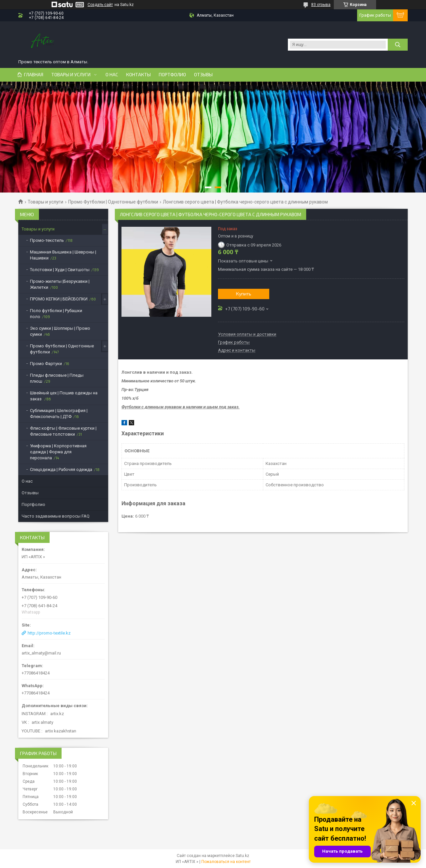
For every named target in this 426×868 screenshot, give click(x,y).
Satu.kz (242, 856)
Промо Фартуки (46, 364)
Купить (244, 294)
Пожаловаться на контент (226, 862)
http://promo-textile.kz (49, 633)
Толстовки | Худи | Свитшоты (60, 270)
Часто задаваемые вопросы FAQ (56, 516)
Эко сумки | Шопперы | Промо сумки (60, 331)
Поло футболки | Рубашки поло (56, 314)
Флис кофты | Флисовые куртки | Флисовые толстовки (63, 431)
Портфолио (172, 75)
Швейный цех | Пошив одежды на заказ (64, 396)
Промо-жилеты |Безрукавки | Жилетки (60, 284)
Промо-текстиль (47, 240)
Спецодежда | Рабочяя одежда (61, 469)
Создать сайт (100, 5)
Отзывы (203, 75)
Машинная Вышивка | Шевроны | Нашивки (63, 255)
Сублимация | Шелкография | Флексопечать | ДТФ (59, 414)
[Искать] (398, 45)
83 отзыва (321, 5)
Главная (34, 75)
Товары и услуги (71, 75)
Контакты (138, 75)
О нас (112, 75)
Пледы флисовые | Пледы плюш (57, 378)
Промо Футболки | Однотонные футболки (113, 202)
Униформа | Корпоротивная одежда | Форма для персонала (58, 452)
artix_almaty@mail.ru (41, 653)
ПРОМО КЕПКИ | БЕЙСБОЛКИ (59, 299)
